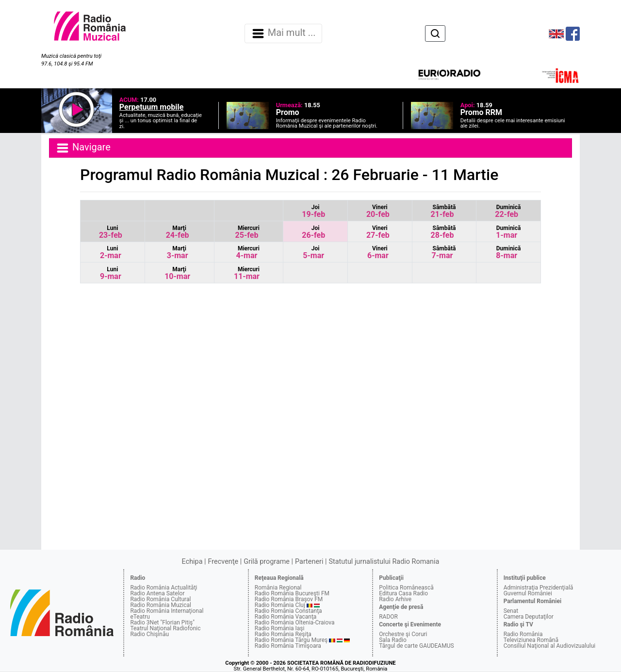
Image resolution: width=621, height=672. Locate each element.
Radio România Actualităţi (163, 588)
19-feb (313, 211)
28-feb (443, 232)
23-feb (111, 232)
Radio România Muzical (160, 605)
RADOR (388, 617)
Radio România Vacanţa (286, 617)
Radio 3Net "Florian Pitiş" (162, 623)
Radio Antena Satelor (157, 593)
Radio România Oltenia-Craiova (295, 623)
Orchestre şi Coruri (403, 634)
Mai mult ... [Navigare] (283, 33)
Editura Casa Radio (403, 593)
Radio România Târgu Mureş (291, 640)
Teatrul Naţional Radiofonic (165, 628)
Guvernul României (528, 593)
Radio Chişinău (149, 634)
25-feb (247, 232)
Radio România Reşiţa (283, 634)
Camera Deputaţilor (529, 617)
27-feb (378, 232)
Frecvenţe (223, 562)
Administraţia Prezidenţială (539, 588)
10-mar (177, 273)
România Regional (278, 588)
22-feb (508, 211)
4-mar (248, 253)
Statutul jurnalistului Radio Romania (384, 562)
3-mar (178, 253)
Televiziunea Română (531, 640)
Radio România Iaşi (280, 628)
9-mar (111, 273)
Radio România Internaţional (167, 611)
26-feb (313, 232)
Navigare (83, 148)
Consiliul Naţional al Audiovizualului (550, 646)
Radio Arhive (395, 599)
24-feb (178, 232)
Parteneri (309, 562)
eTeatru (140, 617)
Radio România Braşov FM (289, 599)
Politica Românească (406, 588)
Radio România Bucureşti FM (292, 593)
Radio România (523, 634)
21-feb (443, 211)
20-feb (378, 211)
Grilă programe (267, 562)
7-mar (444, 253)
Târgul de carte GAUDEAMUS (416, 646)
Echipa (192, 562)
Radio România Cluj (280, 605)
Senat (511, 611)
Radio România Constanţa (288, 611)
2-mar (111, 253)
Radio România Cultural (160, 599)
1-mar (508, 232)
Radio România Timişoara (288, 646)
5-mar (313, 253)
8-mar (508, 253)
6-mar (378, 253)
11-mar (247, 273)
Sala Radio (393, 640)
